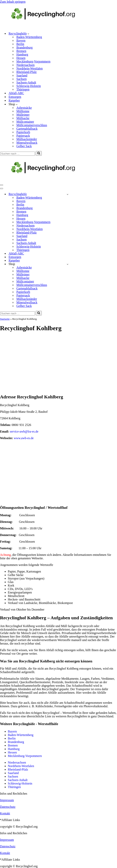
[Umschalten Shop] (68, 264)
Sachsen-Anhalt (26, 82)
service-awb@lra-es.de (24, 431)
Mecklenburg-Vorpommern (33, 61)
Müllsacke (23, 118)
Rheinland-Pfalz (27, 72)
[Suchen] (18, 154)
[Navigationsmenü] (2, 185)
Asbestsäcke (24, 108)
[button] (28, 34)
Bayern (21, 40)
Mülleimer (23, 115)
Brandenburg (24, 47)
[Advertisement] (58, 363)
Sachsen (21, 79)
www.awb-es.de (24, 438)
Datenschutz (8, 807)
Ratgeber (14, 100)
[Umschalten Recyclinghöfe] (68, 194)
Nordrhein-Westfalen (30, 68)
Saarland (22, 75)
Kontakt (5, 813)
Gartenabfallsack (27, 129)
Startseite (5, 319)
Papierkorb (23, 132)
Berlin (20, 44)
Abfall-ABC (16, 93)
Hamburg (22, 54)
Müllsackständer (27, 139)
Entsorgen (15, 97)
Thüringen (23, 89)
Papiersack (23, 136)
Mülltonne (23, 111)
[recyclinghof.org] (49, 27)
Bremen (21, 51)
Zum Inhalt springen (13, 2)
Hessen (21, 58)
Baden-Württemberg (29, 37)
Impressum (7, 800)
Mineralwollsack (27, 143)
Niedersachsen (25, 65)
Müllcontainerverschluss (32, 125)
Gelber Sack (24, 146)
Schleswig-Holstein (29, 86)
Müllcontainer (25, 122)
